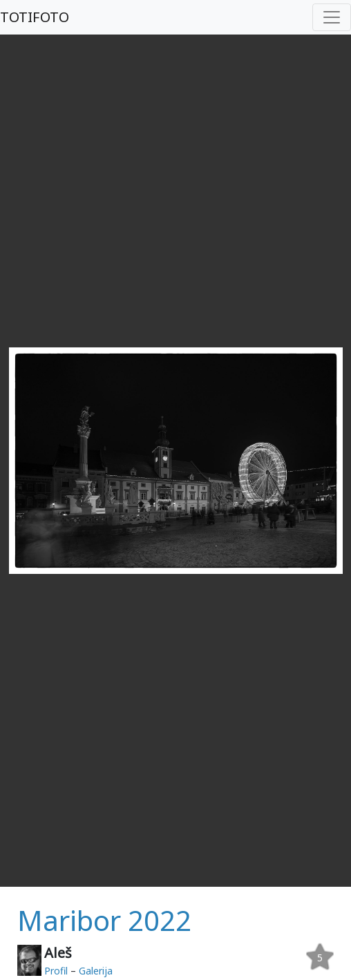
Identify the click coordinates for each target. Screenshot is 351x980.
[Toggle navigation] (332, 17)
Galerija (96, 971)
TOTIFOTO (35, 17)
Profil (56, 971)
